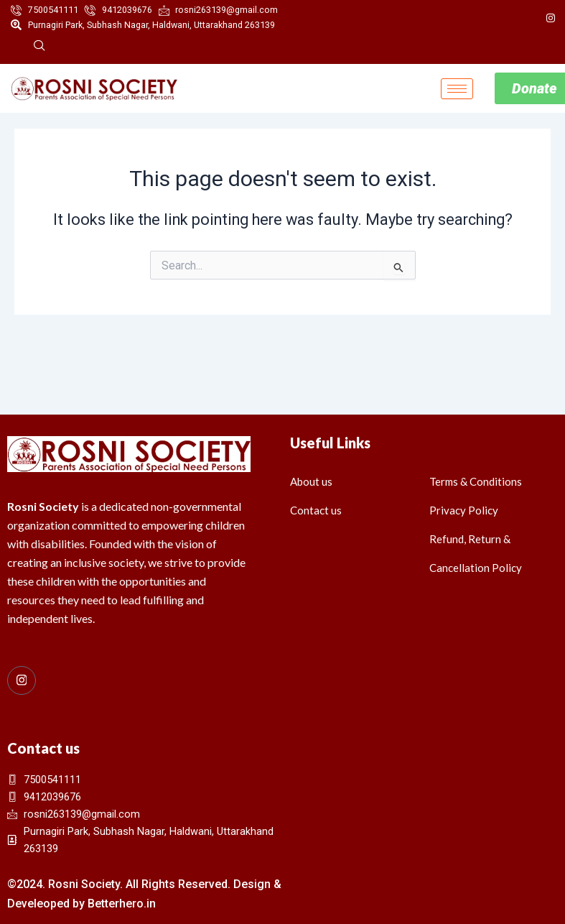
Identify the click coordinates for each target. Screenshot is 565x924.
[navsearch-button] (39, 48)
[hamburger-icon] (457, 89)
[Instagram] (551, 18)
